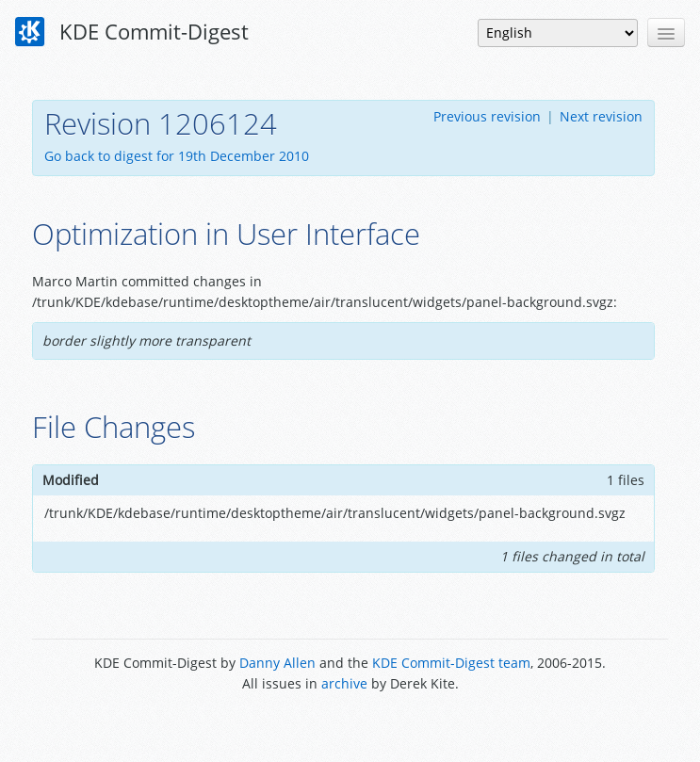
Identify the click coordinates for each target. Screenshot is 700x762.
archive (344, 683)
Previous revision (487, 116)
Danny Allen (277, 663)
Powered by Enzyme (350, 727)
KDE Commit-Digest (132, 32)
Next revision (601, 116)
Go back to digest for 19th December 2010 (177, 156)
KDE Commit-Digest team (451, 663)
